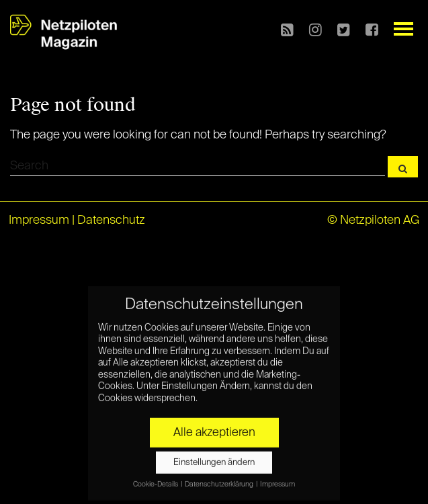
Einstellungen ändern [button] (214, 459)
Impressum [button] (277, 480)
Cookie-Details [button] (156, 480)
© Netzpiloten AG (373, 220)
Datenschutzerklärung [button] (220, 480)
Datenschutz (111, 220)
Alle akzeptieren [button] (214, 429)
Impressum (39, 220)
